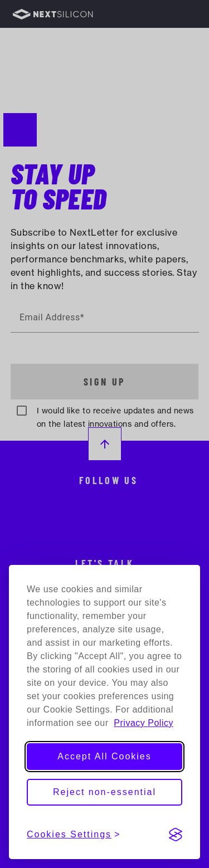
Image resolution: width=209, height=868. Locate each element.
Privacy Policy (144, 723)
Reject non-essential (104, 792)
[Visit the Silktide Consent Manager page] (176, 835)
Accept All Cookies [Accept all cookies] (104, 756)
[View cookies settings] (74, 835)
